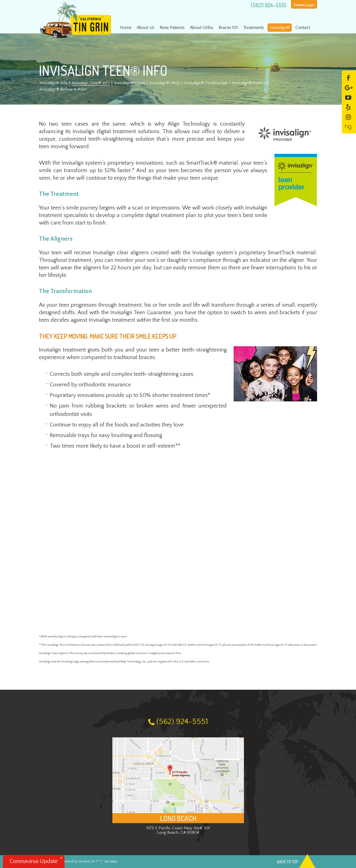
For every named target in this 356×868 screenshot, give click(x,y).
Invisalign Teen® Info (91, 83)
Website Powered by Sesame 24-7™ (69, 861)
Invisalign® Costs (130, 83)
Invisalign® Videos (249, 83)
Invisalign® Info (54, 83)
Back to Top (297, 862)
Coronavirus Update (34, 861)
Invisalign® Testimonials (206, 83)
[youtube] (348, 97)
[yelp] (348, 107)
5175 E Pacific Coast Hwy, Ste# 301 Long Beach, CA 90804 (178, 830)
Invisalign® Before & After (63, 89)
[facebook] (348, 78)
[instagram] (348, 117)
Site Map (111, 861)
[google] (349, 87)
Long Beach (178, 818)
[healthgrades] (348, 126)
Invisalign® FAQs (165, 83)
